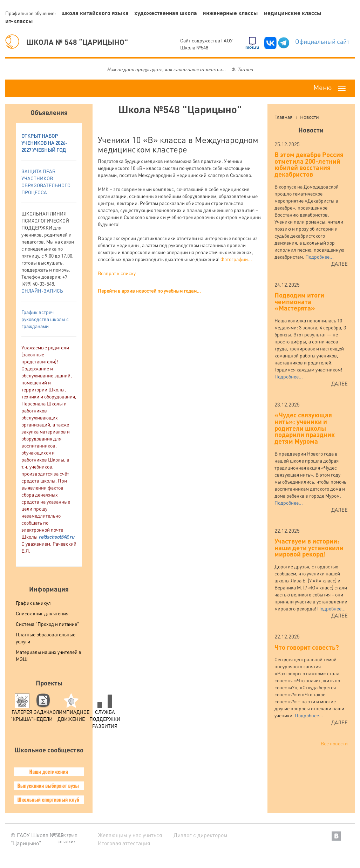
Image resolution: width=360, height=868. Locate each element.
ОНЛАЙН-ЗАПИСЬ (42, 291)
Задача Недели (43, 709)
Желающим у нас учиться (130, 835)
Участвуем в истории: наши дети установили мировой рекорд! (309, 547)
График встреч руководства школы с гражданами (45, 319)
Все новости (334, 743)
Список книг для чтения (42, 613)
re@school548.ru (56, 536)
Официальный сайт (322, 41)
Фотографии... (236, 259)
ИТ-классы (19, 21)
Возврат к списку (117, 273)
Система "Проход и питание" (47, 624)
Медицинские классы (293, 13)
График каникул (33, 603)
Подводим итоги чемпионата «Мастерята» (299, 301)
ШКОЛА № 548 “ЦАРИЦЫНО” (67, 42)
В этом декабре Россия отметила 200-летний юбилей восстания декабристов (309, 164)
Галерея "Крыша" (22, 709)
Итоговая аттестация (124, 843)
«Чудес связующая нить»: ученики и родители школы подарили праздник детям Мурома (305, 428)
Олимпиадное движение (71, 709)
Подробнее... (320, 257)
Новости (311, 130)
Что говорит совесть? (307, 647)
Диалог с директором (201, 835)
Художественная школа (166, 13)
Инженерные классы (230, 13)
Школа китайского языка (95, 13)
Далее (339, 264)
